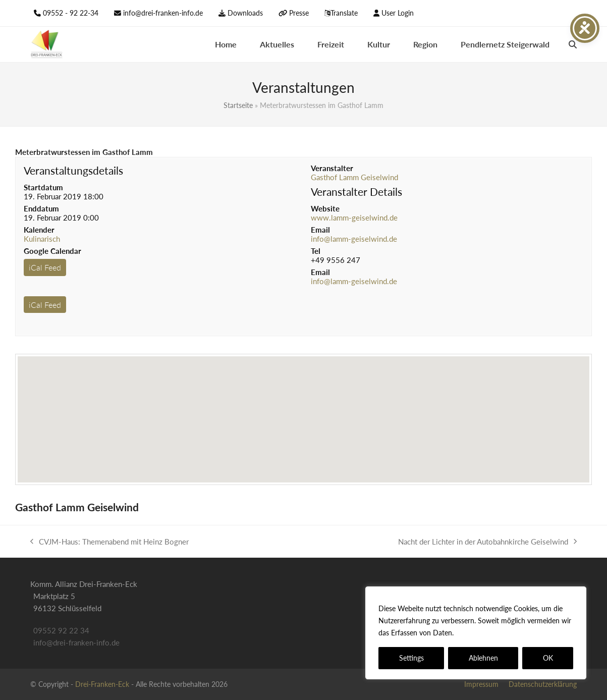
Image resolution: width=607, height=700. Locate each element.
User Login (398, 13)
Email (320, 230)
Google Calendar (52, 251)
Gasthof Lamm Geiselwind (354, 177)
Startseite (238, 105)
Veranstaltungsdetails (73, 170)
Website (325, 208)
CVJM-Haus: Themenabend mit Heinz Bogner (109, 542)
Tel (316, 251)
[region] (476, 633)
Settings (411, 658)
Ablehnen (483, 658)
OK (548, 658)
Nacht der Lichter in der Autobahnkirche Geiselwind (487, 542)
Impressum (481, 684)
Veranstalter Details (356, 192)
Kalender (39, 230)
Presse (299, 13)
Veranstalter (332, 168)
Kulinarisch (42, 239)
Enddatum (41, 208)
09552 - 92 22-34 (71, 13)
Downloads (245, 13)
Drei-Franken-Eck (102, 684)
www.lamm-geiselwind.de (354, 218)
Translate (344, 13)
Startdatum (43, 187)
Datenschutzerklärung (492, 633)
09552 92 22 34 (61, 630)
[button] (573, 44)
